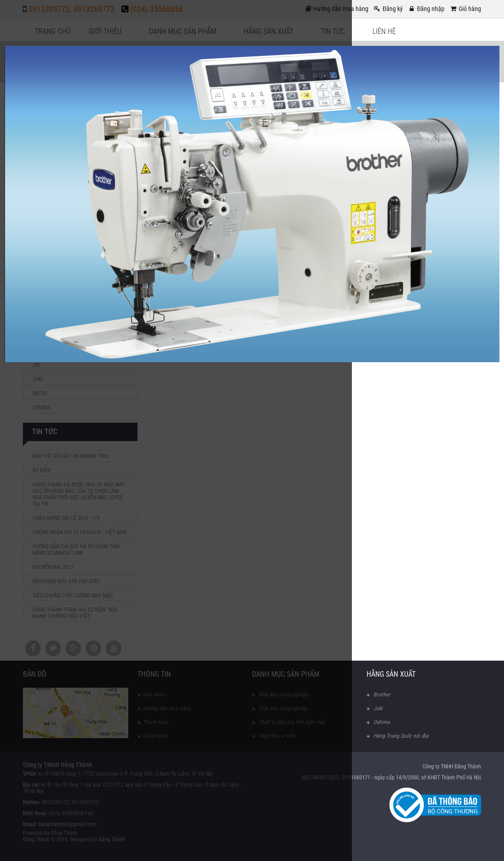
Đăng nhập (426, 9)
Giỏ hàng (465, 9)
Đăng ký (388, 9)
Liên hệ (384, 31)
